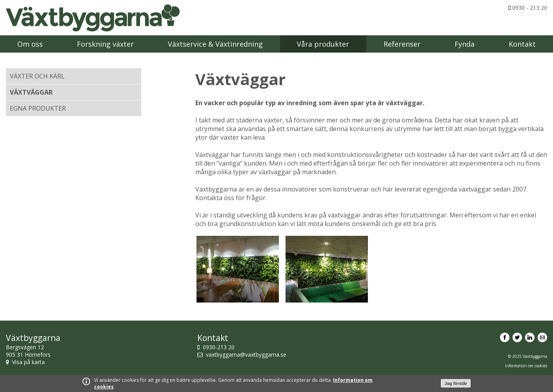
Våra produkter (323, 44)
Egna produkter (38, 108)
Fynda (465, 44)
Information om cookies (526, 366)
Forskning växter (105, 44)
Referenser (402, 44)
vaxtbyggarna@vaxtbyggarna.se (246, 355)
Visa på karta (28, 362)
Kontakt (522, 44)
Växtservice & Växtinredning (215, 44)
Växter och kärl (37, 76)
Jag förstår (456, 383)
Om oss (30, 44)
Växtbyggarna (93, 18)
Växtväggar (31, 92)
